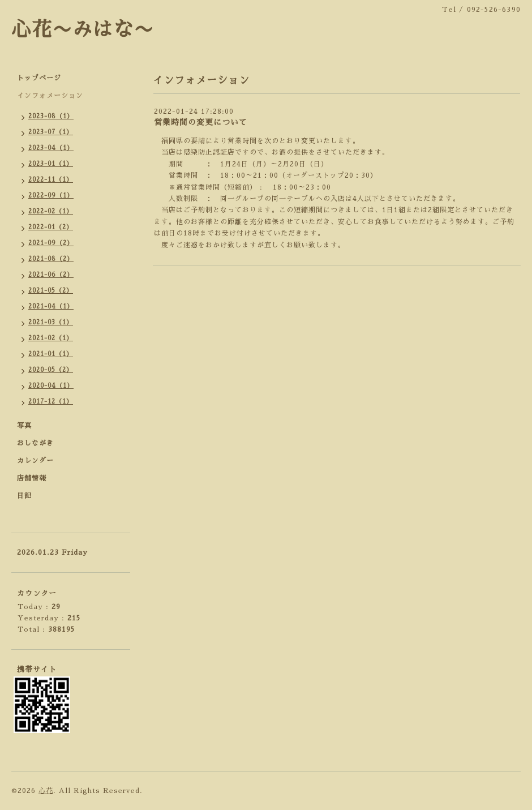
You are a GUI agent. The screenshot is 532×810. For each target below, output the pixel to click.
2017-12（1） (51, 402)
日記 (24, 496)
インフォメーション (50, 96)
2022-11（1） (51, 180)
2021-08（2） (51, 259)
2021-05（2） (51, 291)
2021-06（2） (51, 275)
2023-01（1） (51, 164)
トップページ (39, 78)
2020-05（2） (51, 370)
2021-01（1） (51, 354)
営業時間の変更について (201, 122)
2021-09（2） (51, 243)
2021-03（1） (51, 322)
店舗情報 (32, 478)
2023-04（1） (51, 148)
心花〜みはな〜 (83, 30)
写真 (24, 426)
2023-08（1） (51, 116)
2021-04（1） (51, 307)
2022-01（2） (51, 227)
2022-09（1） (51, 196)
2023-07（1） (51, 132)
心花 (46, 791)
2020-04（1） (51, 386)
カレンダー (35, 461)
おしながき (35, 443)
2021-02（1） (51, 338)
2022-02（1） (51, 211)
